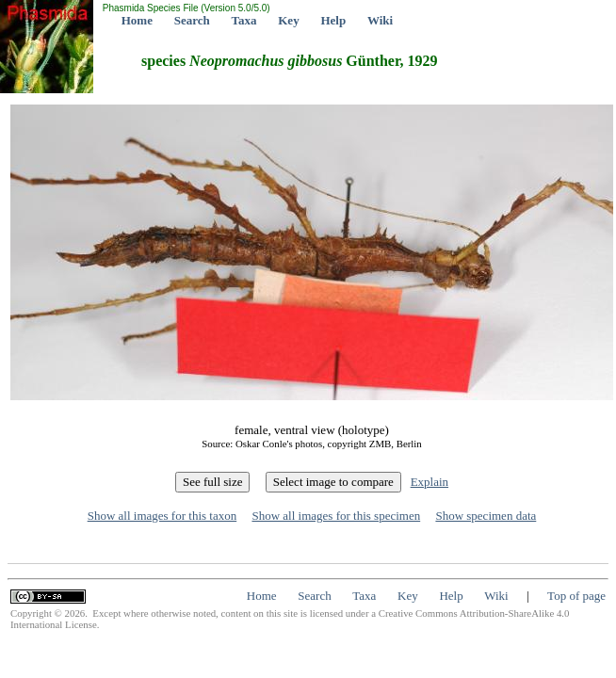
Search (192, 20)
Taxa (244, 20)
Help (333, 20)
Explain (430, 482)
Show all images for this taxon (162, 516)
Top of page (576, 596)
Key (288, 20)
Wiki (380, 20)
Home (137, 20)
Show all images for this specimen (336, 516)
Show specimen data (486, 516)
